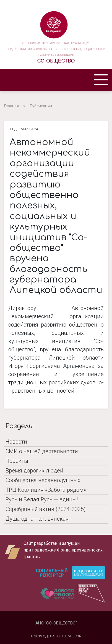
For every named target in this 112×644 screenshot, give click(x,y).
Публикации (41, 106)
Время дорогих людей (34, 471)
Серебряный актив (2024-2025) (46, 509)
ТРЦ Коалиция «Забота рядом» (46, 490)
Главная (11, 106)
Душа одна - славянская (37, 519)
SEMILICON (73, 636)
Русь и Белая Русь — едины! (42, 499)
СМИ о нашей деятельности (42, 451)
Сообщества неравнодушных (43, 480)
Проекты (17, 461)
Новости (16, 442)
